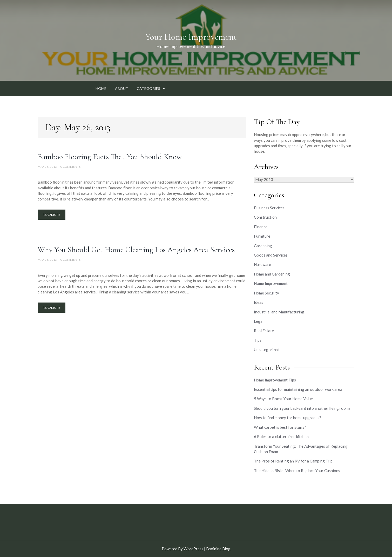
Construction (265, 217)
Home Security (266, 293)
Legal (259, 321)
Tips (258, 340)
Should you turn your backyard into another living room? (302, 408)
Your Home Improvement (191, 37)
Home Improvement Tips (275, 380)
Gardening (263, 246)
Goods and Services (271, 255)
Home (101, 88)
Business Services (269, 208)
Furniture (262, 236)
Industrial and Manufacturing (279, 312)
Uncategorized (267, 350)
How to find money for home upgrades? (288, 418)
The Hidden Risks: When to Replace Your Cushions (297, 471)
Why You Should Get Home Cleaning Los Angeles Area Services (136, 250)
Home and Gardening (272, 274)
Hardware (262, 264)
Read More (52, 215)
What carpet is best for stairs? (280, 427)
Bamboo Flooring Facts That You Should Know (110, 157)
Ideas (259, 302)
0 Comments (70, 167)
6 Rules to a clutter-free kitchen (281, 437)
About (122, 88)
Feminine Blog (218, 549)
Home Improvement (271, 283)
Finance (261, 227)
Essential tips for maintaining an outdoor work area (298, 389)
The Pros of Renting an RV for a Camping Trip (293, 461)
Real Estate (264, 331)
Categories (148, 88)
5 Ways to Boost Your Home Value (283, 399)
